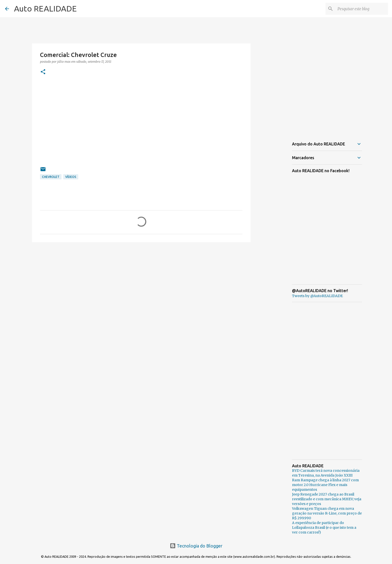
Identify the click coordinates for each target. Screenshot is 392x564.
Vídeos (71, 177)
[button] (43, 72)
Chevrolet (51, 177)
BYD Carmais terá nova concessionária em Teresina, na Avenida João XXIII (326, 473)
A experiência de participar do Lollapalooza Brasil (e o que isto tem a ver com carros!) (324, 528)
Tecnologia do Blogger (196, 546)
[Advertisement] (141, 285)
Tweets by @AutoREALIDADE (317, 296)
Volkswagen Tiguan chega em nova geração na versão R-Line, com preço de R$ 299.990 (327, 513)
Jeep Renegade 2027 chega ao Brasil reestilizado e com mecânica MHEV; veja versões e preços (327, 499)
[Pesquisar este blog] (362, 9)
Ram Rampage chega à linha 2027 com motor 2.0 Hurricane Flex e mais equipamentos (325, 485)
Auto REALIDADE (45, 8)
